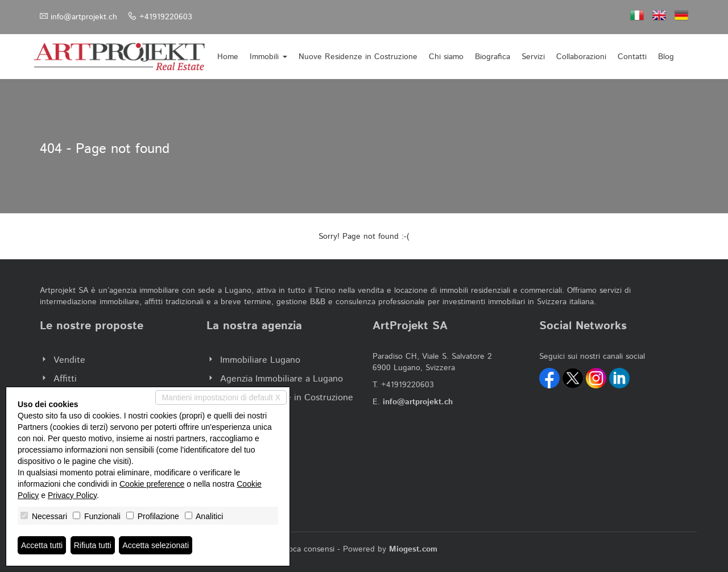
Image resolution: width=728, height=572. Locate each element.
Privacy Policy (72, 495)
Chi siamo (446, 57)
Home (228, 57)
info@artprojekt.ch (84, 17)
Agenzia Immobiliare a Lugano (282, 379)
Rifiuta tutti (93, 545)
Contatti (632, 57)
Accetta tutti (42, 545)
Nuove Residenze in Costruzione (358, 57)
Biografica (493, 57)
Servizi (533, 57)
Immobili (268, 57)
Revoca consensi (304, 549)
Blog (666, 57)
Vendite (69, 360)
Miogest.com (413, 549)
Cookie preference (152, 484)
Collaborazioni (581, 57)
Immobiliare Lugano (260, 360)
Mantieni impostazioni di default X (221, 397)
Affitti (65, 379)
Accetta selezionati (156, 545)
